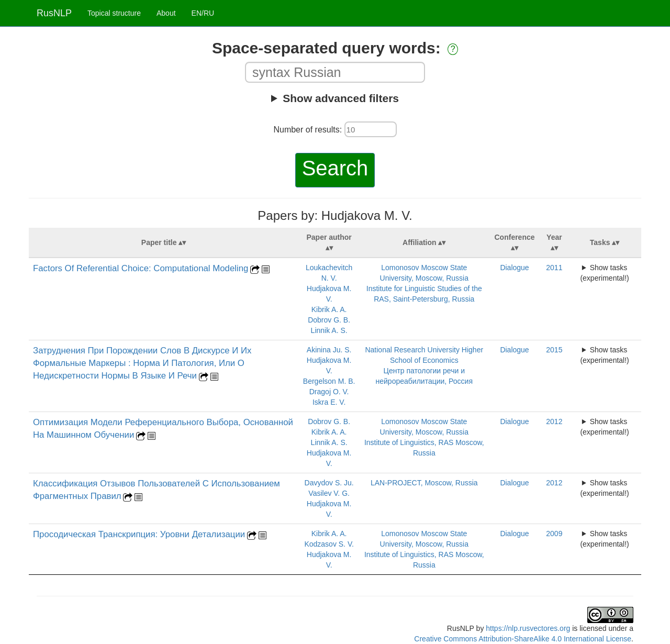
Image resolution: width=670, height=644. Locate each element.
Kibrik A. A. (329, 309)
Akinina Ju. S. (329, 350)
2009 (554, 534)
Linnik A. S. (329, 330)
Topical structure (114, 13)
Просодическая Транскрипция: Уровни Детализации (139, 534)
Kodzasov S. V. (329, 544)
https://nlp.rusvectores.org (528, 628)
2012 (554, 421)
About (166, 13)
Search (335, 168)
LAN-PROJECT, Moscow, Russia (424, 483)
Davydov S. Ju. (329, 483)
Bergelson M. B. (329, 381)
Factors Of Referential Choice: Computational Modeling (141, 268)
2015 (554, 350)
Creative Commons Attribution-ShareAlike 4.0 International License (523, 639)
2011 (554, 268)
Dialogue (514, 268)
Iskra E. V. (329, 402)
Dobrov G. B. (329, 320)
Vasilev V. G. (329, 493)
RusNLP (54, 13)
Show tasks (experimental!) (604, 273)
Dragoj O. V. (329, 392)
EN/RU (203, 13)
